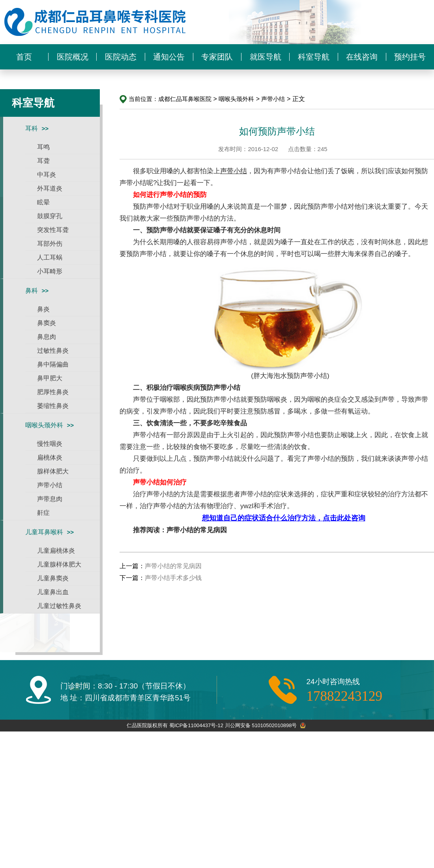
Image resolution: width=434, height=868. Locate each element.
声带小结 (50, 485)
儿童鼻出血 (53, 592)
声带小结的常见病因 (197, 530)
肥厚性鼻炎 (53, 392)
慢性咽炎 (50, 444)
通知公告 (169, 57)
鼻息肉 (47, 337)
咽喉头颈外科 (44, 425)
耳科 (32, 128)
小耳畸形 (50, 271)
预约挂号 (410, 57)
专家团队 (217, 57)
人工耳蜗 (50, 257)
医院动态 (121, 57)
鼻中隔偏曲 (53, 364)
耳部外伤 (50, 244)
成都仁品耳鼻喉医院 (185, 99)
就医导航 (266, 57)
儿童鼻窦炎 (53, 578)
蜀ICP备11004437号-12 (196, 725)
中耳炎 (47, 175)
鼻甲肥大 (50, 378)
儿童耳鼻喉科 (44, 532)
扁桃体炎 (50, 457)
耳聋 (43, 161)
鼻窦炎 (47, 323)
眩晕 (43, 202)
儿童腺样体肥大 (59, 564)
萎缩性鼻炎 (53, 406)
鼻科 (32, 291)
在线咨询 (362, 57)
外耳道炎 (50, 188)
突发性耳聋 (53, 230)
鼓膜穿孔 (50, 216)
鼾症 (43, 513)
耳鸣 (43, 147)
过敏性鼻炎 (53, 351)
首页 (24, 57)
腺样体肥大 (53, 471)
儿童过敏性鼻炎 (59, 606)
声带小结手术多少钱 (173, 578)
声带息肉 (50, 499)
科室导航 (314, 57)
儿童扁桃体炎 (56, 551)
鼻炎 (43, 309)
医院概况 (73, 57)
